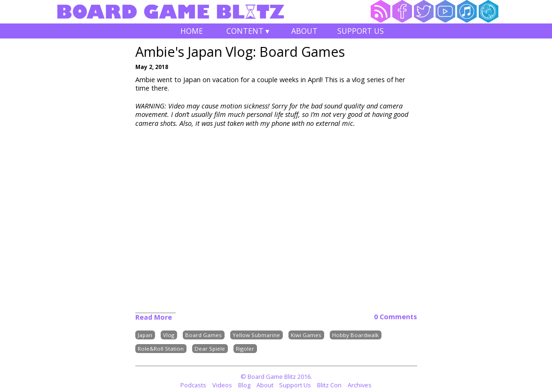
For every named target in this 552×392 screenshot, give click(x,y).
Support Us (361, 31)
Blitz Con (329, 385)
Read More (154, 317)
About (304, 31)
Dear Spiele (210, 349)
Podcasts (193, 385)
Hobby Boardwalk (355, 335)
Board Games (203, 335)
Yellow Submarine (256, 335)
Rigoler (245, 349)
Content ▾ (248, 32)
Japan (145, 335)
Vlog (169, 335)
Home (192, 31)
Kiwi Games (306, 335)
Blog (244, 385)
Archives (360, 385)
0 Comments (396, 317)
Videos (222, 385)
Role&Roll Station (161, 349)
